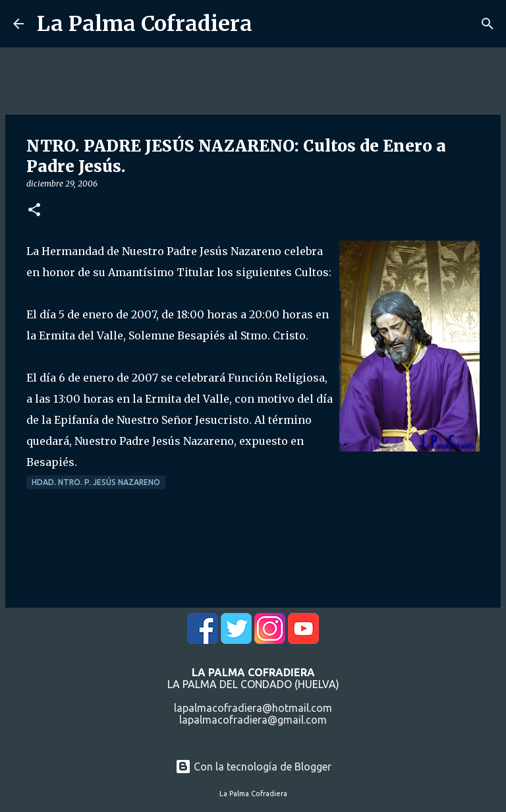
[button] (34, 211)
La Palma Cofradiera (145, 24)
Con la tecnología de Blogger (253, 767)
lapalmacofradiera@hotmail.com (253, 708)
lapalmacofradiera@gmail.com (253, 720)
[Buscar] (488, 24)
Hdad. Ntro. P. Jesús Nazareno (96, 482)
